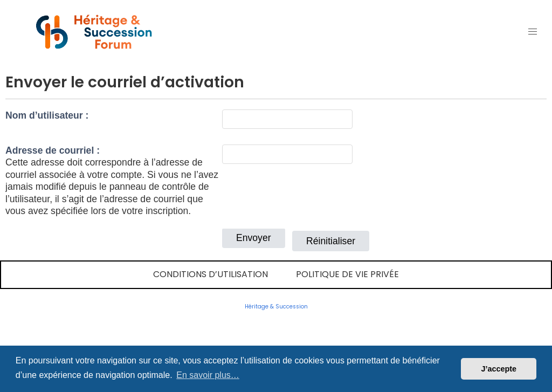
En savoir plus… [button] (208, 375)
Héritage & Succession (276, 307)
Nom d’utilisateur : (47, 115)
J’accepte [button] (499, 369)
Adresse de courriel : (53, 150)
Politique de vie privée (347, 274)
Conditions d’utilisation (211, 274)
